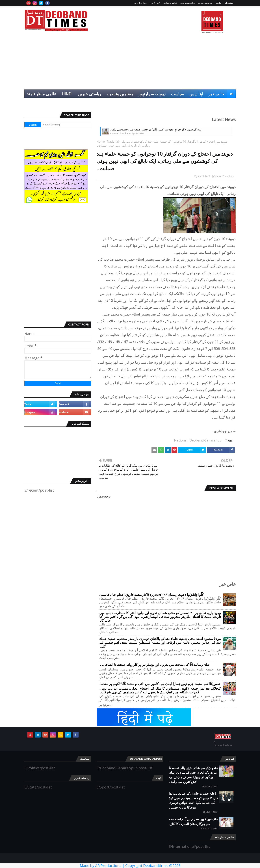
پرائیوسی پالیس (188, 3)
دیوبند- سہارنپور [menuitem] (152, 94)
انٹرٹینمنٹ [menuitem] (211, 102)
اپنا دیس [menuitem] (196, 94)
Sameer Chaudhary (224, 176)
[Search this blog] (66, 125)
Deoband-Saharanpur (206, 440)
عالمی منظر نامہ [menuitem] (42, 94)
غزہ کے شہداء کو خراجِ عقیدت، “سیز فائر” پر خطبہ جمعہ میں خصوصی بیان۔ (156, 129)
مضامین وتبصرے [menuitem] (120, 94)
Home (101, 142)
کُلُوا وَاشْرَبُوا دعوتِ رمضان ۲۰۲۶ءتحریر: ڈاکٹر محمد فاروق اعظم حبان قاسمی (151, 595)
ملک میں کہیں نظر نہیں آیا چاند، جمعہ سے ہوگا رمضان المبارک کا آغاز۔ (193, 821)
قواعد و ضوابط (170, 3)
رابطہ (218, 3)
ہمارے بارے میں (205, 3)
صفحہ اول (228, 3)
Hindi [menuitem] (67, 94)
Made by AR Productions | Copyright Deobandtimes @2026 (130, 866)
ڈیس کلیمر (155, 3)
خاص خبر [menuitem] (216, 94)
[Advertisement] (130, 62)
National (113, 142)
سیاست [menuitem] (177, 94)
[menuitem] (231, 94)
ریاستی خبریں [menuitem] (89, 94)
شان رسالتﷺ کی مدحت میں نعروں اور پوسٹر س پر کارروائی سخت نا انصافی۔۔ (154, 665)
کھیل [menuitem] (229, 102)
